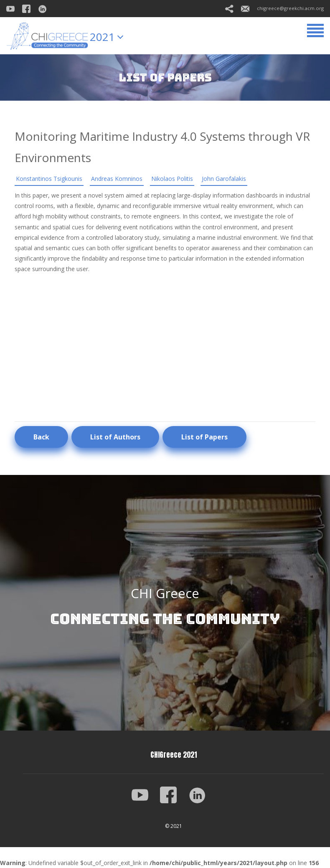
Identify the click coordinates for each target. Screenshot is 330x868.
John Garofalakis (224, 179)
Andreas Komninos (117, 179)
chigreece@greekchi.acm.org (282, 8)
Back (41, 437)
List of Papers (204, 437)
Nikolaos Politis (172, 179)
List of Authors (115, 437)
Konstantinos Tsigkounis (49, 179)
